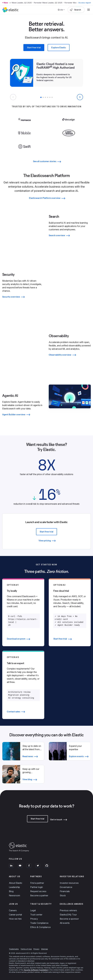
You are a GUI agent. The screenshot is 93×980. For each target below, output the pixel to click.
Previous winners (68, 910)
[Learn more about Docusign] (69, 125)
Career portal (15, 915)
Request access (38, 891)
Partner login (37, 887)
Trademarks (14, 949)
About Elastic (16, 883)
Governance (66, 887)
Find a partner (37, 883)
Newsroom (14, 895)
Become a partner (39, 895)
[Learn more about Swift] (24, 152)
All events (65, 923)
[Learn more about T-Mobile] (24, 139)
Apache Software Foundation (36, 970)
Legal (33, 910)
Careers (13, 910)
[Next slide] (80, 97)
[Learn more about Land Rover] (69, 139)
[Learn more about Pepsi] (24, 125)
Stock (63, 895)
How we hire (15, 919)
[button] (41, 97)
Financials (65, 891)
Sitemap (44, 949)
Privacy (34, 919)
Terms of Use (26, 949)
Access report (85, 3)
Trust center (36, 915)
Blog (11, 891)
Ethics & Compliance (40, 927)
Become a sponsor (69, 919)
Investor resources (69, 883)
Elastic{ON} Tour (68, 915)
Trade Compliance (39, 923)
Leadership (14, 887)
